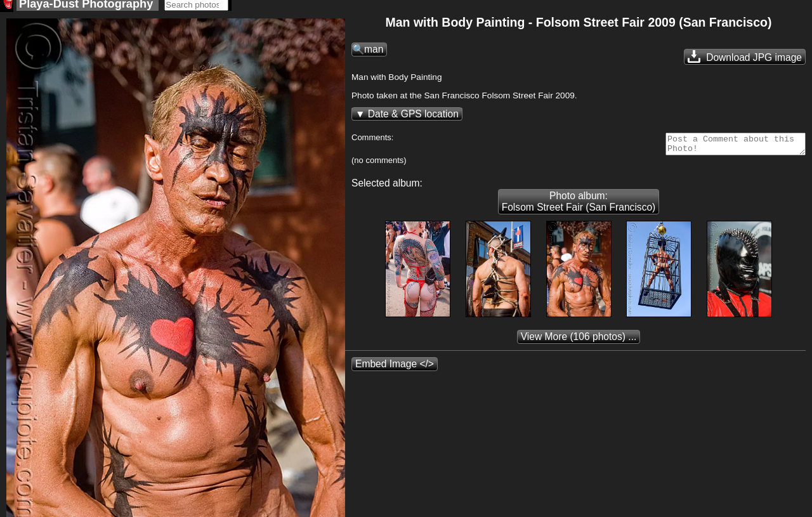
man (374, 53)
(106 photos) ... (579, 344)
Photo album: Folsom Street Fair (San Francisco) (579, 209)
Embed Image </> (395, 371)
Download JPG (745, 60)
